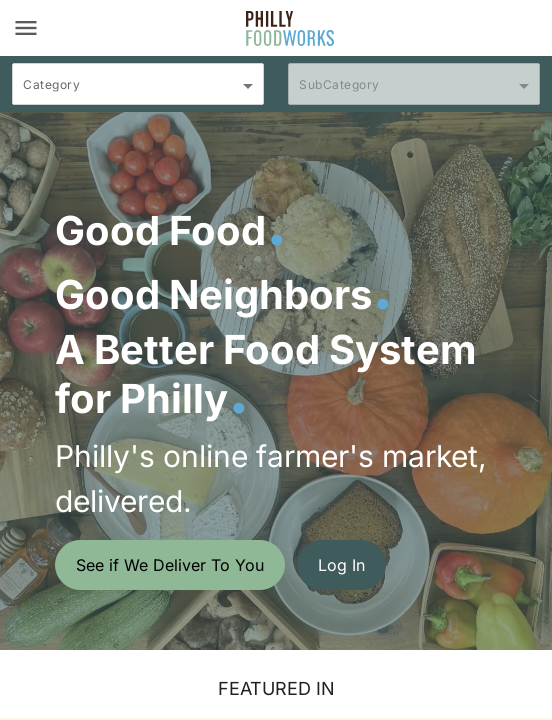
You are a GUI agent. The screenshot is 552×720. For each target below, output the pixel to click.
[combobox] (138, 93)
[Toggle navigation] (26, 28)
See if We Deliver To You (170, 565)
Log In (341, 565)
